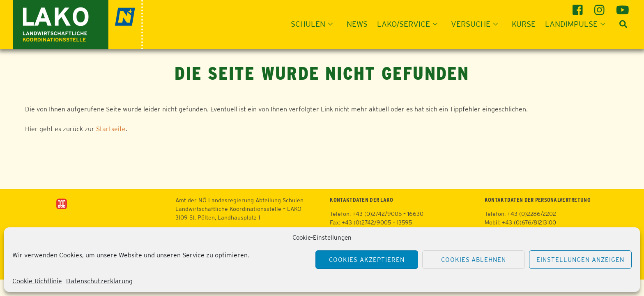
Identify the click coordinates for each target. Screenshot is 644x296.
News (357, 24)
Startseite (111, 129)
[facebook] (579, 7)
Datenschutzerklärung (99, 281)
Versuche (477, 24)
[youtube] (622, 7)
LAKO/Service (410, 24)
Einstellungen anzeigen (580, 260)
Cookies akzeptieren (367, 260)
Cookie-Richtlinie (37, 281)
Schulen (314, 24)
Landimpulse (577, 24)
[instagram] (601, 7)
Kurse (524, 24)
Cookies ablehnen (474, 260)
